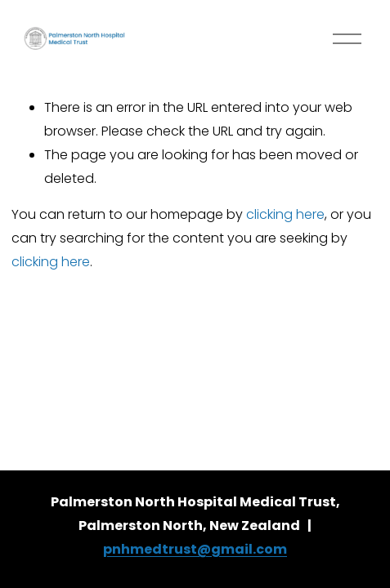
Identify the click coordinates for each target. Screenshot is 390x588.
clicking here (285, 214)
